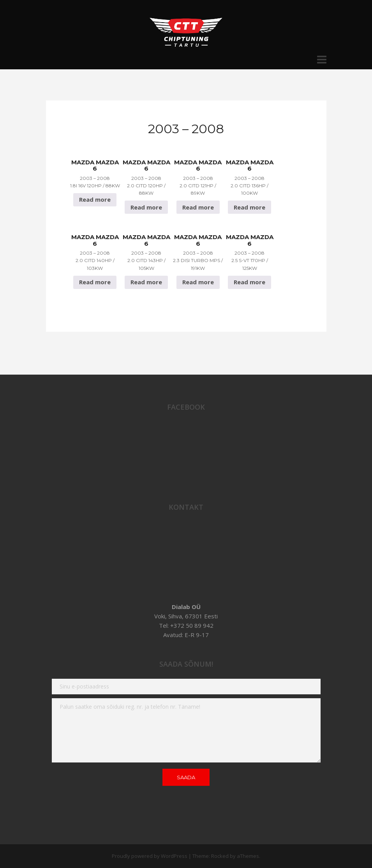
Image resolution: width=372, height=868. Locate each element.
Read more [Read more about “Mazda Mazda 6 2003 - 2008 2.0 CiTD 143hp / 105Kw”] (146, 282)
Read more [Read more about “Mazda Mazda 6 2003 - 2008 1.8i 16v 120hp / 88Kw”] (95, 199)
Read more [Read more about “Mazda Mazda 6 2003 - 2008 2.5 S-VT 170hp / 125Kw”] (249, 282)
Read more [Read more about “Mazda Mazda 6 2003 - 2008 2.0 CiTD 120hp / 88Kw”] (146, 207)
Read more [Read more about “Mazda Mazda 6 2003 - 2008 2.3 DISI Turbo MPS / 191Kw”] (198, 282)
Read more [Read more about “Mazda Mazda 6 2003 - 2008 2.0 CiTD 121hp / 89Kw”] (198, 207)
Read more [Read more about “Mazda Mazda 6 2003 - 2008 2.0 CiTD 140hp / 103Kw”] (95, 282)
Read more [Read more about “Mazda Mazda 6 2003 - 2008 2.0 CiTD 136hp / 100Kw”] (249, 207)
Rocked (220, 856)
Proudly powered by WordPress (150, 856)
